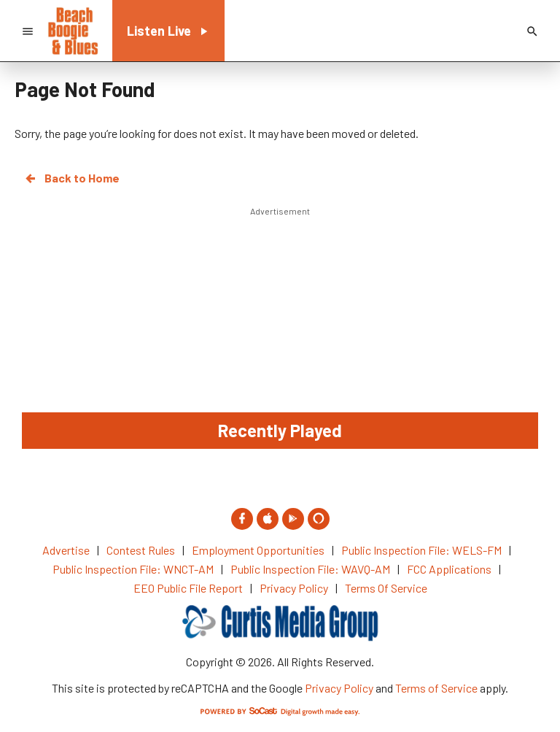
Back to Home (71, 178)
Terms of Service (436, 688)
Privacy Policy (339, 688)
